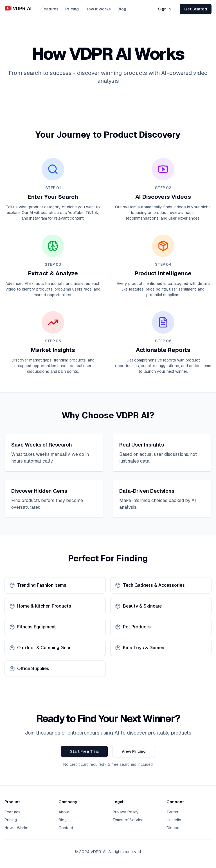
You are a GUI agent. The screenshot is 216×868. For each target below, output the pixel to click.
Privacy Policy (126, 812)
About (64, 812)
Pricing (72, 9)
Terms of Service (128, 820)
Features (50, 9)
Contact (66, 828)
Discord (174, 828)
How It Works (98, 9)
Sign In (164, 9)
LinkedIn (174, 820)
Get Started (196, 9)
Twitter (173, 812)
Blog (122, 9)
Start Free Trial (84, 751)
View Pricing (134, 751)
